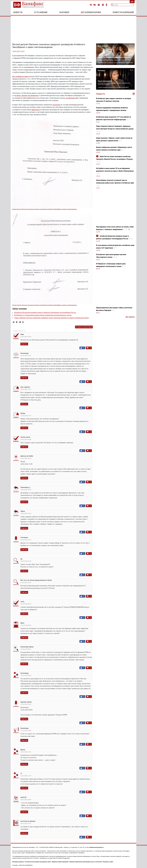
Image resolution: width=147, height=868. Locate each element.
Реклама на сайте (108, 862)
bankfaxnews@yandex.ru (96, 847)
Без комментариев (91, 12)
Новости (18, 12)
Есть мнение (41, 12)
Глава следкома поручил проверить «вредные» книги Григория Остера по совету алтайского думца (51, 318)
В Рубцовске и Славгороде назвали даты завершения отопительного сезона (43, 315)
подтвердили (70, 98)
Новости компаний (123, 12)
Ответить (24, 344)
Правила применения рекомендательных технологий (86, 862)
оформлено (36, 110)
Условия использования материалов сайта (38, 862)
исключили (56, 105)
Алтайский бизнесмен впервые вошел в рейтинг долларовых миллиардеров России (45, 312)
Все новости (130, 317)
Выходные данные (18, 862)
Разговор (64, 12)
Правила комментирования (60, 862)
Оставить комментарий (84, 327)
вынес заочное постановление (28, 95)
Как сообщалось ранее (20, 76)
